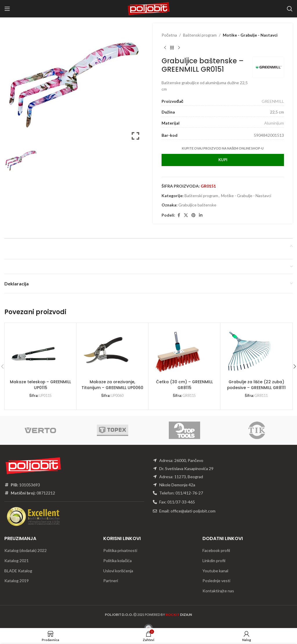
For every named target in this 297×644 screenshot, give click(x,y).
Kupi (223, 160)
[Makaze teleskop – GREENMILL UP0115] (34, 352)
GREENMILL (273, 101)
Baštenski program (200, 35)
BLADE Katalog (18, 571)
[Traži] (290, 9)
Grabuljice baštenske (197, 205)
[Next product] (179, 48)
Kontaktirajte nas (218, 591)
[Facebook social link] (179, 215)
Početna (169, 35)
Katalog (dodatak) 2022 (26, 550)
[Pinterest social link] (193, 215)
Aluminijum (274, 123)
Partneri (111, 581)
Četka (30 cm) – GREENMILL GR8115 (184, 385)
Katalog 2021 (17, 561)
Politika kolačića (117, 561)
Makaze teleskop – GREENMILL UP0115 (41, 385)
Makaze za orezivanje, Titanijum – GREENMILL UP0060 (113, 385)
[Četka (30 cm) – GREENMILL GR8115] (178, 352)
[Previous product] (165, 48)
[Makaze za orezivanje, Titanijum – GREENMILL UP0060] (106, 352)
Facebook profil (216, 550)
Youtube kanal (215, 571)
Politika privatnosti (120, 550)
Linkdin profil (214, 561)
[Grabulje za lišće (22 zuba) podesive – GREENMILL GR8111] (249, 352)
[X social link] (186, 215)
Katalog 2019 (17, 581)
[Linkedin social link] (201, 215)
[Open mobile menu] (7, 9)
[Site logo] (148, 8)
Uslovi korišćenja (118, 571)
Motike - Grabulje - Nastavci (250, 35)
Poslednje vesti (216, 581)
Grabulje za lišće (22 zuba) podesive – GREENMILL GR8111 (256, 385)
